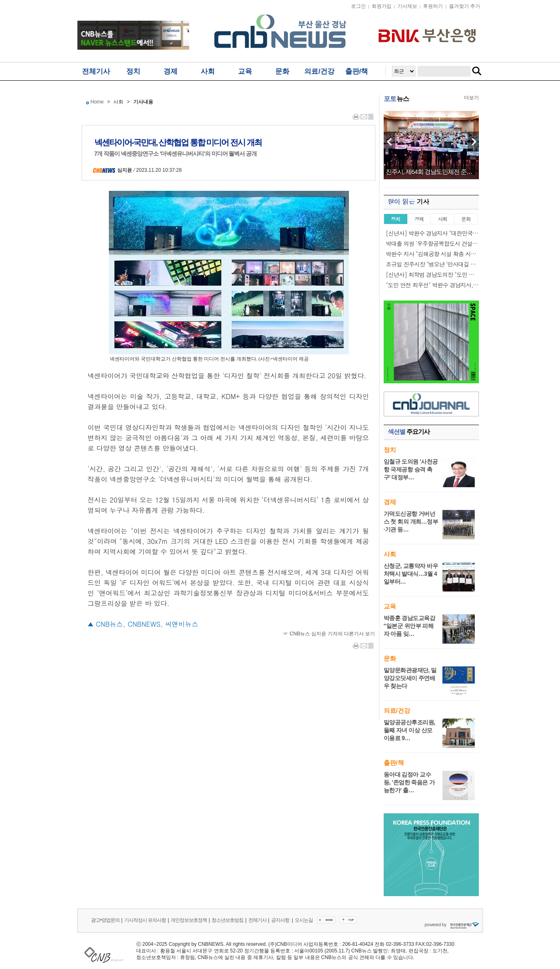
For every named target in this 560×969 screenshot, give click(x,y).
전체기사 (96, 71)
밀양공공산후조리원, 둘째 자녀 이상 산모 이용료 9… (410, 730)
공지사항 (281, 920)
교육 (245, 71)
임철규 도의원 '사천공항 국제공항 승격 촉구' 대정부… (411, 469)
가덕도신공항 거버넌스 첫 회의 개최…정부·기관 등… (411, 522)
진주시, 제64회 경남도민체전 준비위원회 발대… (431, 172)
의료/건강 (319, 71)
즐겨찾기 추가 (465, 6)
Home (97, 102)
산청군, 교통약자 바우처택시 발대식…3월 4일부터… (411, 574)
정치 (133, 71)
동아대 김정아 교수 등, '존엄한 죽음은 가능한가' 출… (409, 782)
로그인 (358, 6)
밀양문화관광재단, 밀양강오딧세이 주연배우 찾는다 (410, 678)
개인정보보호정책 (189, 920)
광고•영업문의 (105, 920)
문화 (282, 71)
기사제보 (407, 6)
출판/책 (357, 71)
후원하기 (433, 6)
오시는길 (304, 920)
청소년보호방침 (227, 920)
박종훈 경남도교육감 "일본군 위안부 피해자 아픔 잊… (410, 626)
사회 (208, 71)
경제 (171, 71)
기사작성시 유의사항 (145, 920)
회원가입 (382, 6)
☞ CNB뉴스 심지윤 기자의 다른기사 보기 (329, 634)
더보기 (471, 98)
